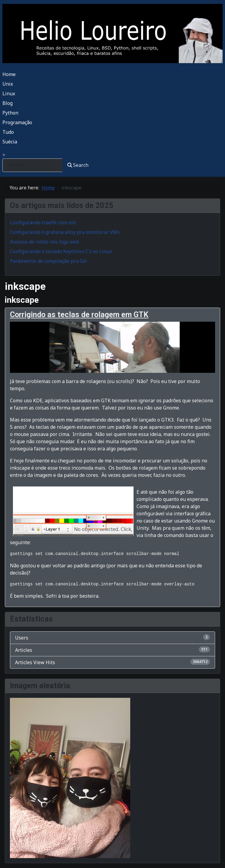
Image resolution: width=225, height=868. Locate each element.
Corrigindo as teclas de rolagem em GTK (79, 315)
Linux (9, 94)
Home (9, 74)
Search (78, 165)
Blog (8, 103)
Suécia (10, 142)
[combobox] (32, 165)
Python (10, 113)
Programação (17, 122)
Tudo (8, 132)
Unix (8, 84)
